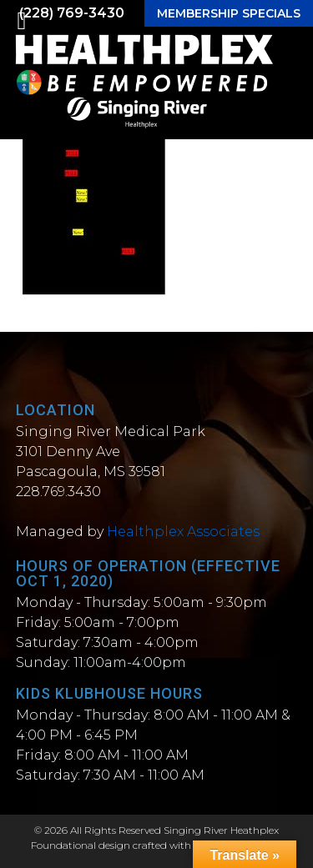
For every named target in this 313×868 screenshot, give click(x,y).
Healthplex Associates (183, 532)
